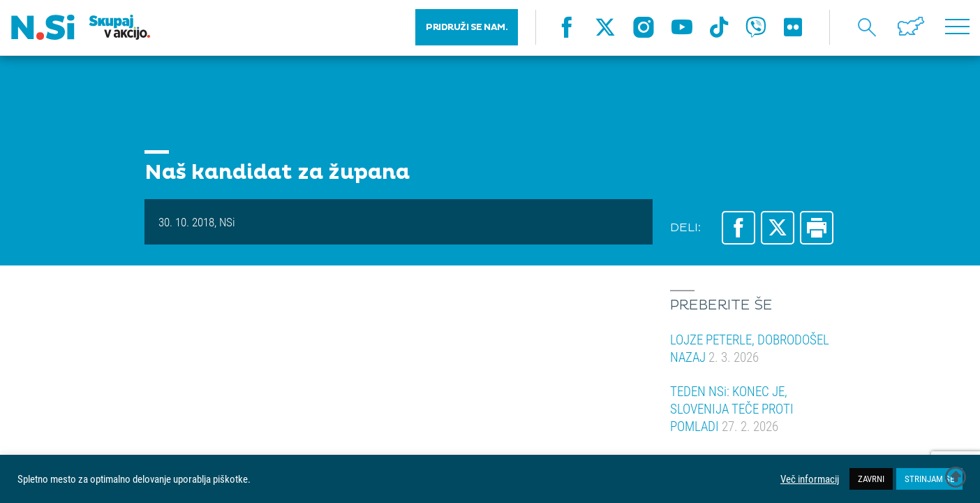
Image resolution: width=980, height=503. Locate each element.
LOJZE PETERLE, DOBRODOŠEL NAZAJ (750, 348)
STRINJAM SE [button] (929, 479)
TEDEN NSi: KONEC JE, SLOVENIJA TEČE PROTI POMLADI (732, 408)
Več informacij (810, 479)
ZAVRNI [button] (871, 479)
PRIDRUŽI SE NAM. (467, 28)
